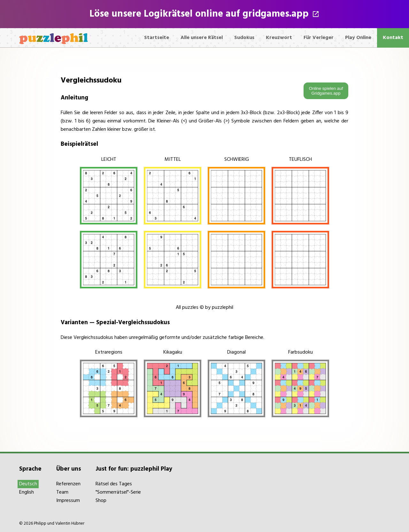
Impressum (68, 501)
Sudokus (244, 38)
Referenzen (68, 484)
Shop (101, 501)
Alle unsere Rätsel (202, 38)
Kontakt (393, 38)
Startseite (157, 38)
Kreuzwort (279, 38)
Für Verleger (319, 38)
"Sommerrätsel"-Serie (118, 492)
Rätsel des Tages (114, 484)
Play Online (358, 38)
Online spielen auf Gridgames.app (326, 91)
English (27, 492)
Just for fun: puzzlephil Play (134, 469)
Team (62, 492)
